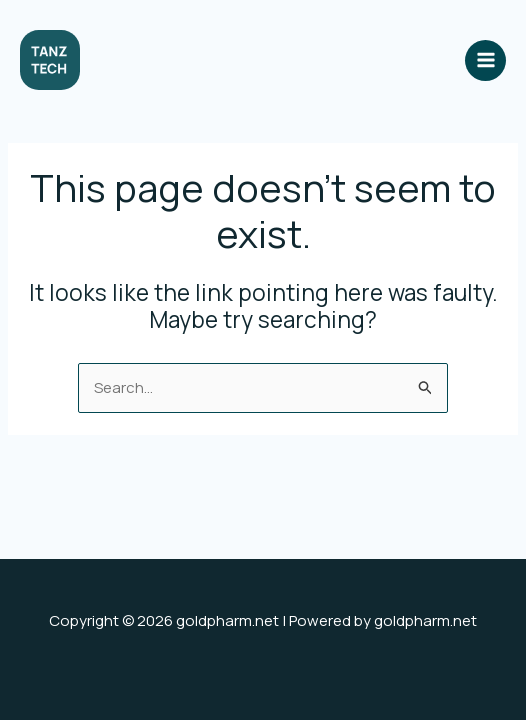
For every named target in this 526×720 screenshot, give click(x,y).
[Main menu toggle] (485, 60)
